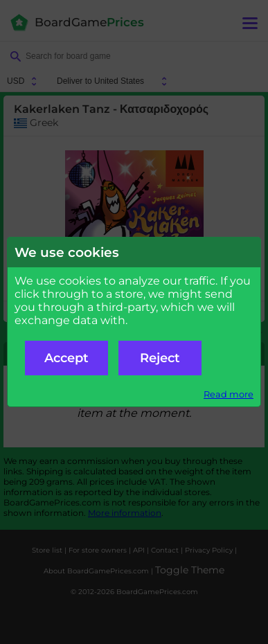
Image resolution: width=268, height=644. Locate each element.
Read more (229, 394)
